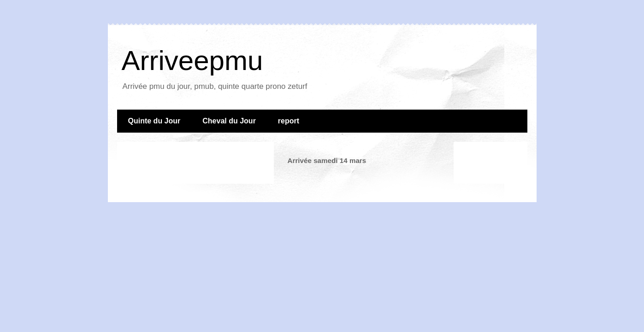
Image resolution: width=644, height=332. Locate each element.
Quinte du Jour (154, 121)
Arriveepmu (192, 61)
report (289, 121)
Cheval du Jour (229, 121)
